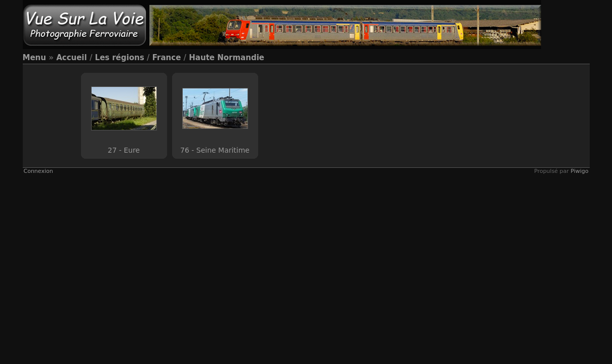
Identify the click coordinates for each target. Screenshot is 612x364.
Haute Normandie (227, 58)
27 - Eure (124, 150)
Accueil (72, 58)
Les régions (120, 58)
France (167, 58)
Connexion (38, 171)
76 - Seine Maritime (215, 150)
